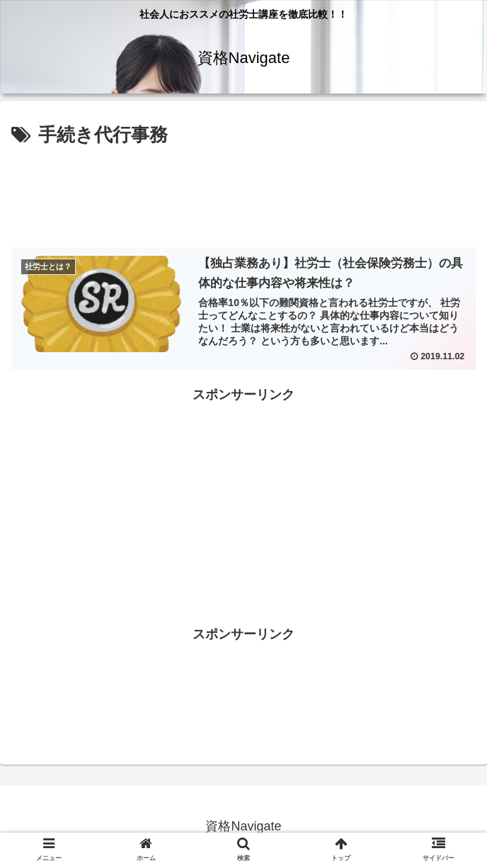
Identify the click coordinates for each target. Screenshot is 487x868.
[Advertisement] (243, 193)
